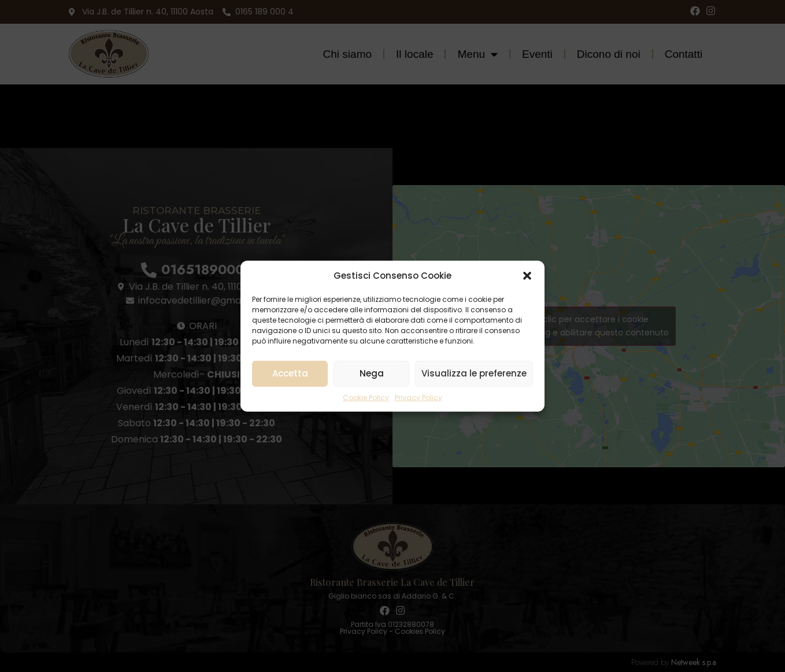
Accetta (290, 373)
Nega (372, 373)
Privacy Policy (419, 397)
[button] (527, 276)
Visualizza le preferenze (474, 373)
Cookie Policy (366, 397)
